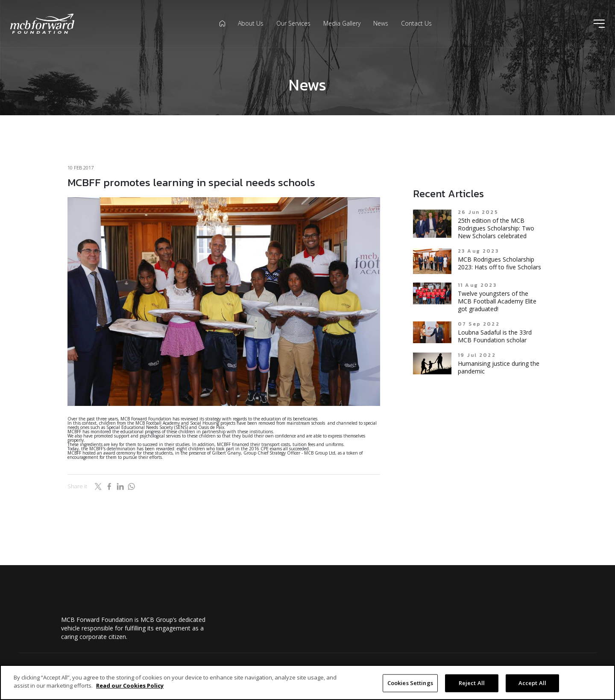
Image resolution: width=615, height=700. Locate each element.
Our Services (293, 23)
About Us (251, 23)
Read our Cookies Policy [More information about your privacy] (130, 685)
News (381, 23)
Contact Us (416, 23)
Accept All (532, 683)
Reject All (472, 683)
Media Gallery (342, 23)
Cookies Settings (410, 683)
